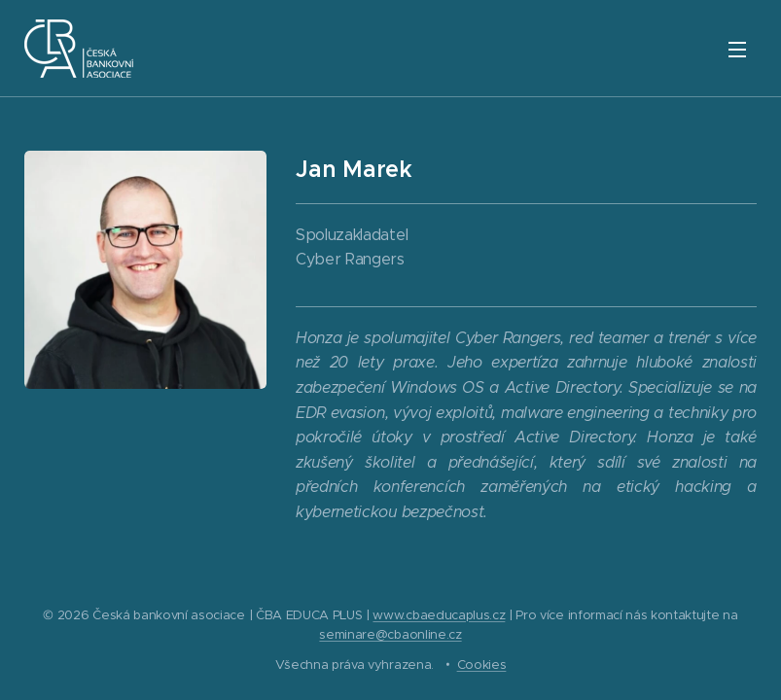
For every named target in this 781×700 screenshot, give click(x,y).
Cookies (482, 665)
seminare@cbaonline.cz (390, 634)
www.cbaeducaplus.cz (439, 615)
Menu (737, 50)
